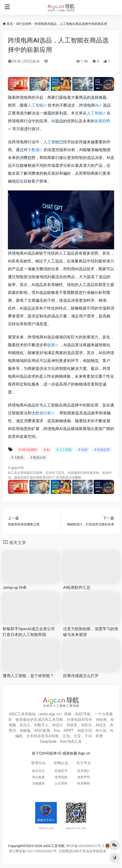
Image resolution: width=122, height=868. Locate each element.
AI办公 (25, 725)
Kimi (64, 741)
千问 (88, 736)
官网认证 (61, 763)
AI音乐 (86, 725)
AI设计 (58, 725)
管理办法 (38, 763)
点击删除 (75, 477)
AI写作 (87, 719)
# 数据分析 (38, 458)
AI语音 (72, 725)
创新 (51, 345)
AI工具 (12, 473)
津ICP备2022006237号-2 (85, 846)
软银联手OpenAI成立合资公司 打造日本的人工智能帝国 (29, 632)
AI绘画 (101, 719)
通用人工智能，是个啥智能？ (28, 676)
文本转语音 (35, 736)
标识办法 (38, 771)
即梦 (99, 736)
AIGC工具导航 (56, 477)
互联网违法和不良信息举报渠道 (82, 851)
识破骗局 (38, 783)
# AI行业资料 (28, 450)
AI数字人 (41, 725)
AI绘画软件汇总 (77, 587)
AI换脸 (25, 730)
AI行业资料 (24, 24)
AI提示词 (85, 730)
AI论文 (101, 725)
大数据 (34, 150)
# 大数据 (17, 458)
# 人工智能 (64, 450)
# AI (46, 450)
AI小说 (101, 730)
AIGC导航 (83, 714)
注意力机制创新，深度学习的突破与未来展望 (91, 632)
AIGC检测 (42, 730)
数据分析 (43, 413)
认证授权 (61, 783)
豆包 (66, 736)
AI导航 (54, 736)
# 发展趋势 (102, 450)
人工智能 (35, 105)
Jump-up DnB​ (14, 587)
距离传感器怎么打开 (81, 676)
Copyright (15, 846)
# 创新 (83, 450)
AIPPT (68, 730)
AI (97, 105)
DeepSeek (48, 741)
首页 (10, 24)
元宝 (77, 736)
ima (57, 730)
